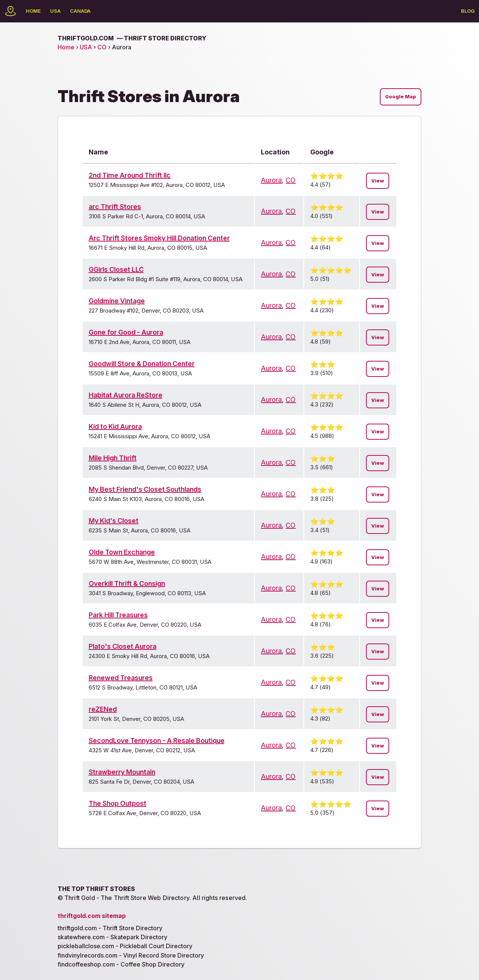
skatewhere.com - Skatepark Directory (112, 937)
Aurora (271, 180)
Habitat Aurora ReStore (126, 395)
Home (33, 11)
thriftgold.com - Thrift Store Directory (110, 928)
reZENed (103, 709)
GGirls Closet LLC (116, 269)
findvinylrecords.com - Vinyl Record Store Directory (131, 955)
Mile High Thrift (113, 458)
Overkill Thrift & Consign (127, 583)
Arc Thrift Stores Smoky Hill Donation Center (159, 238)
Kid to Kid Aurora (115, 426)
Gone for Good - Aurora (126, 332)
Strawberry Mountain (122, 772)
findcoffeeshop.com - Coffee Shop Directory (121, 964)
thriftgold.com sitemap (92, 916)
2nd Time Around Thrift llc (130, 175)
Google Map (401, 97)
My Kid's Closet (114, 521)
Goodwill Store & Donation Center (142, 364)
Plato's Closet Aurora (123, 646)
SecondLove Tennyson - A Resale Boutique (157, 741)
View (378, 181)
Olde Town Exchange (122, 552)
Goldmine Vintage (117, 301)
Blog (468, 11)
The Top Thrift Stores (96, 889)
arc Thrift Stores (115, 207)
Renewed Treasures (121, 678)
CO (102, 47)
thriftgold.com (132, 38)
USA (55, 11)
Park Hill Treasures (118, 615)
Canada (80, 11)
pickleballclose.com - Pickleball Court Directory (125, 946)
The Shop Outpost (118, 803)
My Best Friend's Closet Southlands (145, 489)
